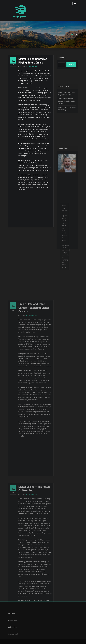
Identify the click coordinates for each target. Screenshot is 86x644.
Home (73, 35)
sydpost (22, 67)
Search (61, 58)
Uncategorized (32, 67)
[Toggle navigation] (75, 3)
